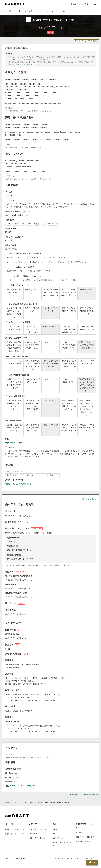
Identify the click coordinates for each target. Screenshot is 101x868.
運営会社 (79, 833)
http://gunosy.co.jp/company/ (23, 786)
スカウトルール (58, 11)
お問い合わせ (58, 838)
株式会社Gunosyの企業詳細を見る (86, 41)
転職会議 (69, 858)
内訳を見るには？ (89, 499)
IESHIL (77, 858)
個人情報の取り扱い (84, 841)
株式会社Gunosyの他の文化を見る (19, 484)
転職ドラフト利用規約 (85, 837)
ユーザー (9, 11)
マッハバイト (58, 858)
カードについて (19, 471)
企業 (19, 11)
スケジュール (42, 11)
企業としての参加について (61, 844)
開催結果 (28, 11)
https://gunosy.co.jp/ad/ (14, 442)
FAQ (54, 834)
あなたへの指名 (36, 802)
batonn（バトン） (89, 858)
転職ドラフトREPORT (38, 829)
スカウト (23, 802)
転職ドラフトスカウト (15, 829)
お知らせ (56, 829)
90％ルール (22, 64)
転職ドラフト (11, 802)
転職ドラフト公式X (37, 838)
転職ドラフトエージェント (15, 835)
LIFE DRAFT (34, 834)
